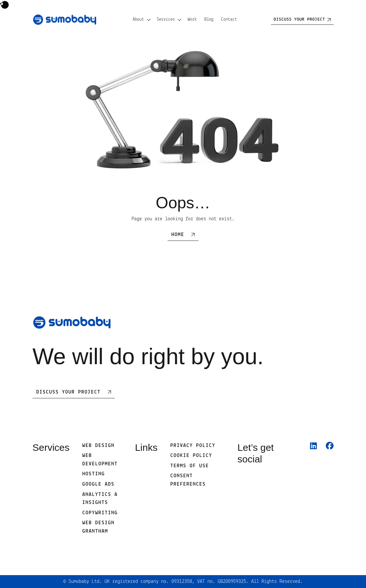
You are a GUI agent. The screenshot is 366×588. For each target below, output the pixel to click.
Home (178, 235)
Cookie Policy (191, 456)
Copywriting (100, 513)
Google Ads (98, 484)
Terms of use (190, 466)
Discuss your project (299, 19)
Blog (209, 19)
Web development (100, 460)
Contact (229, 19)
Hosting (94, 474)
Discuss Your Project (69, 392)
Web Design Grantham (98, 527)
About (138, 19)
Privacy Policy (193, 446)
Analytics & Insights (100, 499)
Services (166, 19)
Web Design (98, 446)
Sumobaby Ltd (84, 582)
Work (192, 19)
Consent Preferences (188, 480)
